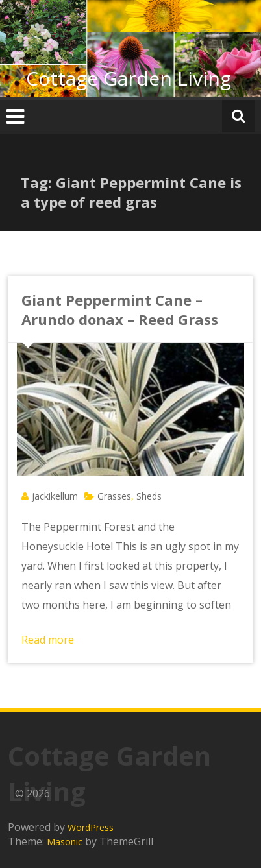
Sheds (149, 496)
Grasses (114, 496)
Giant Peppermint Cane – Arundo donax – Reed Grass (120, 309)
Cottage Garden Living (129, 78)
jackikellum (55, 496)
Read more (48, 640)
